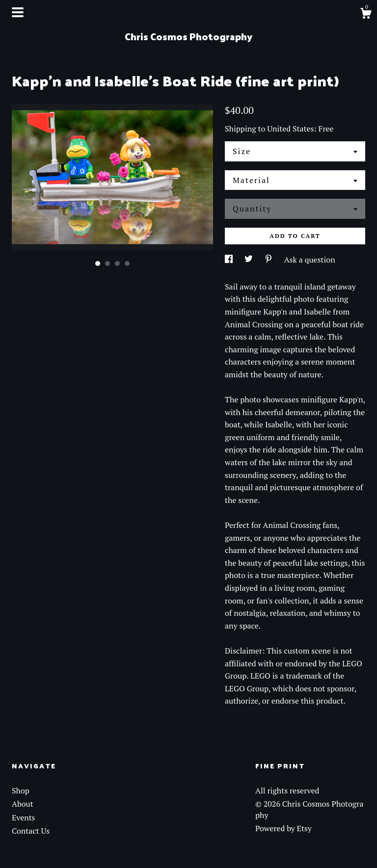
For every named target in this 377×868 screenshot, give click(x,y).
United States (290, 129)
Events (24, 817)
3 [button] (117, 263)
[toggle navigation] (18, 12)
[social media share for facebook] (230, 260)
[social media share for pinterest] (269, 260)
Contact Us (31, 831)
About (23, 804)
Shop (21, 790)
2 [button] (108, 263)
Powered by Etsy (283, 828)
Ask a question (310, 260)
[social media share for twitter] (250, 260)
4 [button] (127, 263)
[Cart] (366, 15)
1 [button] (98, 263)
